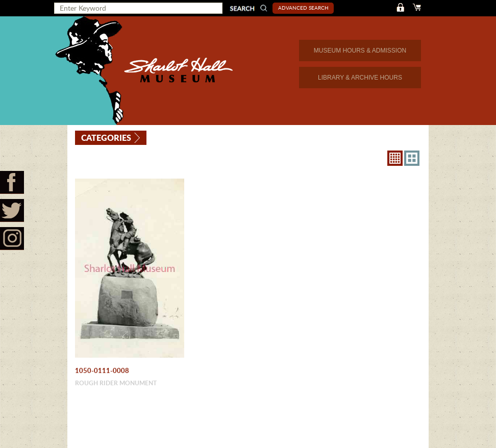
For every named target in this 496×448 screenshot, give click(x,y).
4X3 (412, 158)
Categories (106, 138)
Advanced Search (303, 8)
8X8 (395, 158)
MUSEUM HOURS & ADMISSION (360, 51)
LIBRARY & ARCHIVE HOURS (360, 78)
